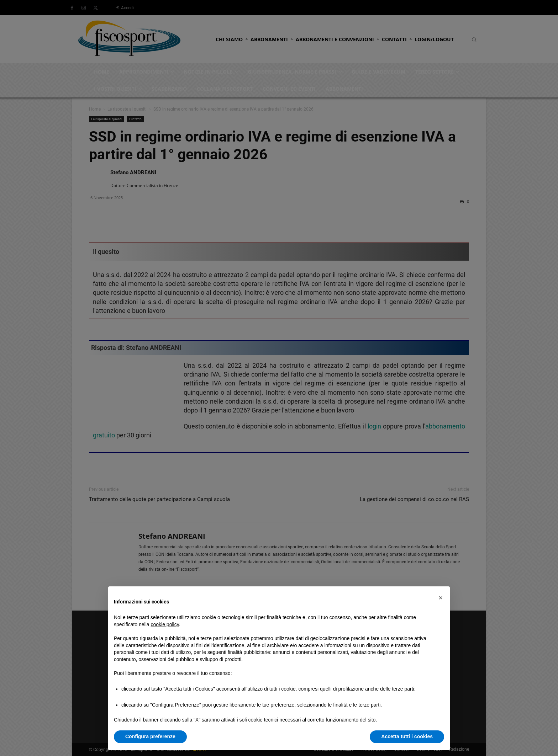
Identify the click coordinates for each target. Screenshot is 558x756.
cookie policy (165, 624)
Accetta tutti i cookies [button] (407, 736)
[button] (441, 598)
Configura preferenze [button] (150, 736)
